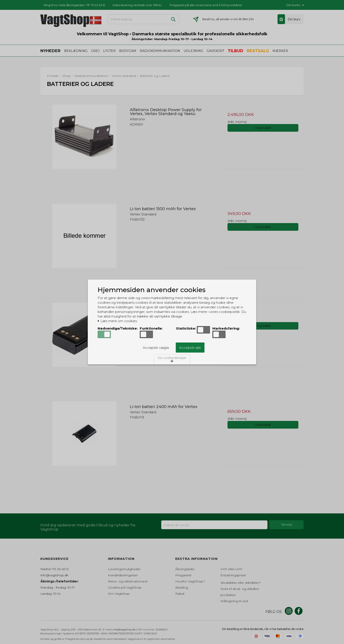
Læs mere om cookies (117, 321)
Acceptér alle (190, 348)
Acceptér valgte (156, 348)
